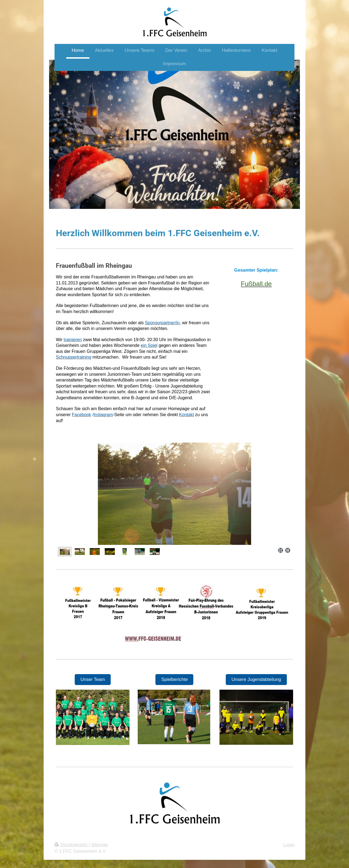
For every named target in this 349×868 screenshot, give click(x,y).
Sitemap (100, 845)
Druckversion (72, 845)
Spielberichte (174, 679)
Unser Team (93, 679)
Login (289, 845)
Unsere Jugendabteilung (256, 679)
